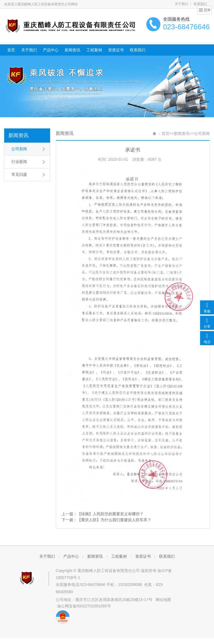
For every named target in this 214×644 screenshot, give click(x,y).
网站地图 (163, 600)
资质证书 (116, 50)
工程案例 (94, 50)
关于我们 (181, 4)
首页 (11, 50)
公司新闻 (19, 149)
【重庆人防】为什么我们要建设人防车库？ (114, 520)
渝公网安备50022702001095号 (84, 606)
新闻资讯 (72, 50)
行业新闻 (19, 162)
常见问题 (19, 174)
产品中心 (51, 50)
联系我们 (138, 50)
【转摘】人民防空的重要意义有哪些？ (110, 514)
